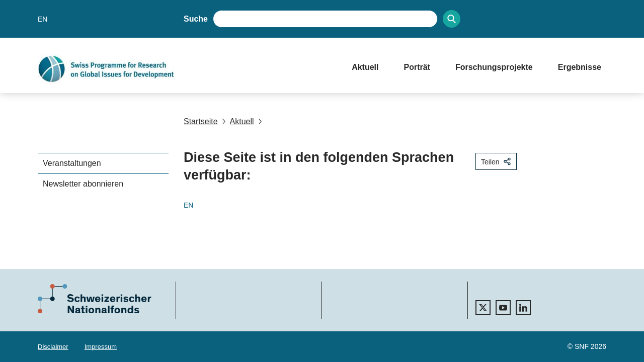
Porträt (417, 67)
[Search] (452, 19)
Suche (196, 19)
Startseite (201, 121)
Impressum (101, 347)
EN (43, 19)
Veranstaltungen (72, 163)
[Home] (185, 69)
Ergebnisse (580, 67)
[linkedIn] (523, 308)
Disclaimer (53, 347)
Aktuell (365, 67)
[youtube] (503, 308)
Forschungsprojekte (494, 67)
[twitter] (483, 308)
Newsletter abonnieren (83, 184)
